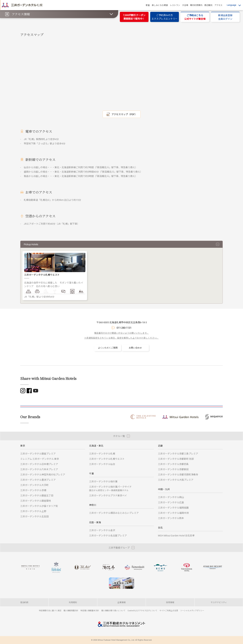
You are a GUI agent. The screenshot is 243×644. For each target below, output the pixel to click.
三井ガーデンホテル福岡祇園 (173, 508)
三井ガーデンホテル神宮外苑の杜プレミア (43, 475)
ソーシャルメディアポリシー (192, 610)
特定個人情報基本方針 (90, 610)
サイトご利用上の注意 (169, 610)
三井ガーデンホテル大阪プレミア (176, 480)
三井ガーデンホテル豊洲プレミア (38, 480)
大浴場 (185, 5)
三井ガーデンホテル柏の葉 (103, 481)
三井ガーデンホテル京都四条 (173, 464)
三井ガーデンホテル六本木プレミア (39, 469)
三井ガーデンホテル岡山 (171, 497)
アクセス (218, 5)
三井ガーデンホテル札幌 (102, 454)
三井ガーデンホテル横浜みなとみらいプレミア (114, 513)
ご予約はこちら (195, 17)
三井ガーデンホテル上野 (33, 511)
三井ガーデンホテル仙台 (102, 464)
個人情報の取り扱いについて (113, 610)
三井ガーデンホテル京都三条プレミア (178, 454)
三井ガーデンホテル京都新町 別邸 (176, 459)
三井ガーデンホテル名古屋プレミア (108, 535)
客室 (148, 5)
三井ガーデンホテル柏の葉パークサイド (110, 488)
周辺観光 (208, 5)
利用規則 (73, 602)
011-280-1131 (124, 328)
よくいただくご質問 (108, 348)
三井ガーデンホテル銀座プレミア (38, 454)
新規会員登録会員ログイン (225, 17)
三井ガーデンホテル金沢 (102, 530)
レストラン (175, 5)
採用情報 (170, 602)
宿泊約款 (24, 602)
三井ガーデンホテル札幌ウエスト (107, 459)
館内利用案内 (196, 5)
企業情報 (122, 602)
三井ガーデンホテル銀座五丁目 (37, 495)
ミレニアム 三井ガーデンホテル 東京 (40, 459)
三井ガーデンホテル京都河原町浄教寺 (178, 475)
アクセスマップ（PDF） (124, 114)
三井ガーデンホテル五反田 (34, 516)
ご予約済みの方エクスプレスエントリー (165, 17)
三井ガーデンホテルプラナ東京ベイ (108, 495)
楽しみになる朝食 (160, 5)
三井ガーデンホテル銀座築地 (36, 501)
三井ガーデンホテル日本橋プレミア (39, 464)
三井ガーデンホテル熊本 (171, 518)
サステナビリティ (219, 602)
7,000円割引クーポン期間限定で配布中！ (134, 17)
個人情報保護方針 (71, 610)
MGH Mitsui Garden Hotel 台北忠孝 (176, 535)
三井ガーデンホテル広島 (171, 502)
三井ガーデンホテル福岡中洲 (173, 513)
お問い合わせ (135, 348)
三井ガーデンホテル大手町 (34, 485)
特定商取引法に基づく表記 (50, 610)
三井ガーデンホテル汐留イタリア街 (39, 506)
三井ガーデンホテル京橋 (33, 490)
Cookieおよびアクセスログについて (142, 610)
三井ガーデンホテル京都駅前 (173, 469)
